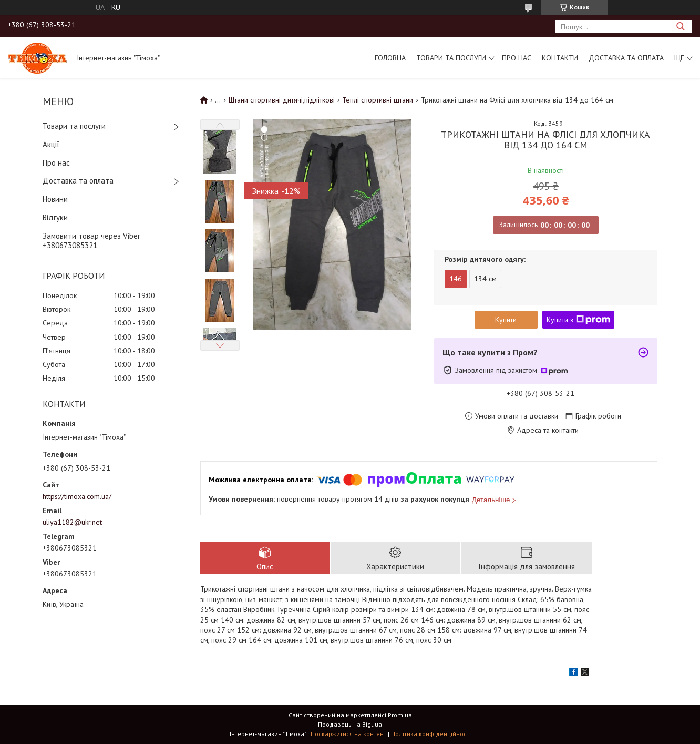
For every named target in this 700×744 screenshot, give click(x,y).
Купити (506, 320)
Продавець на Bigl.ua (350, 724)
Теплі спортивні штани (378, 100)
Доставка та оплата (626, 58)
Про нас (517, 58)
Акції (51, 144)
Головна (390, 58)
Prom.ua (400, 715)
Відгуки (55, 217)
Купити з (578, 320)
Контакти (560, 58)
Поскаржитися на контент (348, 734)
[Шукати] (680, 27)
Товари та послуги (451, 58)
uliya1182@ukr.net (72, 522)
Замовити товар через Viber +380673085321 (91, 241)
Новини (55, 199)
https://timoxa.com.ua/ (77, 496)
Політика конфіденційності (431, 734)
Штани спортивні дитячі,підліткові (282, 100)
